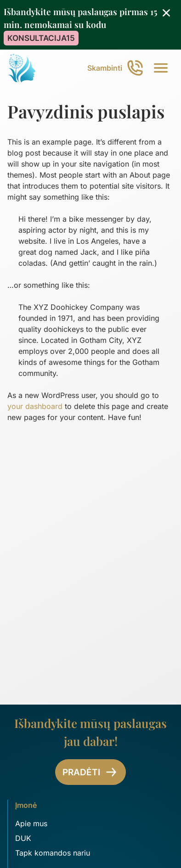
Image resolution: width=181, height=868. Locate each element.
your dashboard (35, 406)
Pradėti (90, 772)
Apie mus (31, 823)
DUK (23, 838)
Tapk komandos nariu (53, 853)
